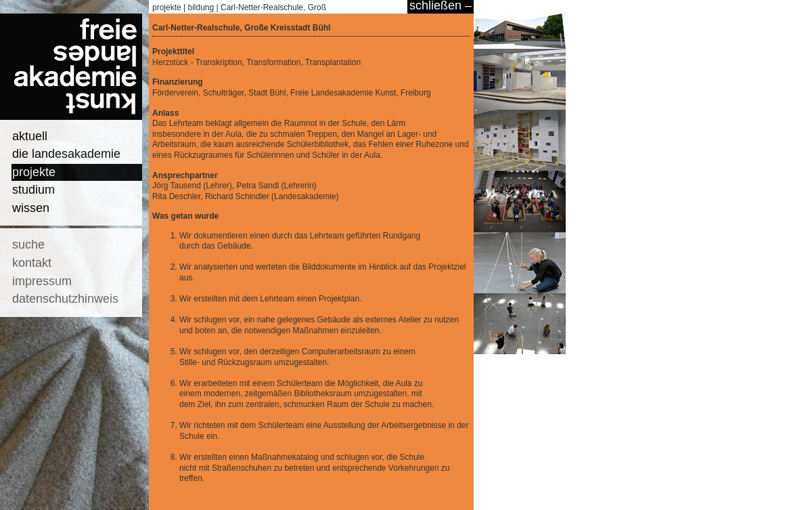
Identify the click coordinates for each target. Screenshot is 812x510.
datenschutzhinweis (65, 299)
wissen (31, 208)
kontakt (32, 263)
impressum (42, 281)
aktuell (30, 136)
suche (28, 245)
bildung (201, 7)
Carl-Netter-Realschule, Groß (273, 7)
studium (33, 190)
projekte (34, 172)
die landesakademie (66, 154)
